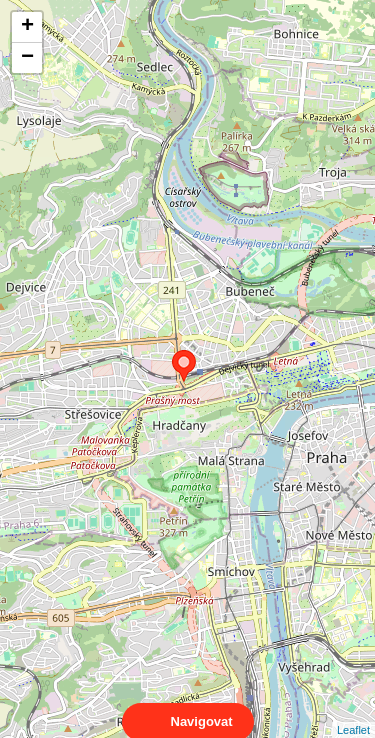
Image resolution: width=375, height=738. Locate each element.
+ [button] (27, 27)
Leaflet (353, 712)
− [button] (27, 58)
